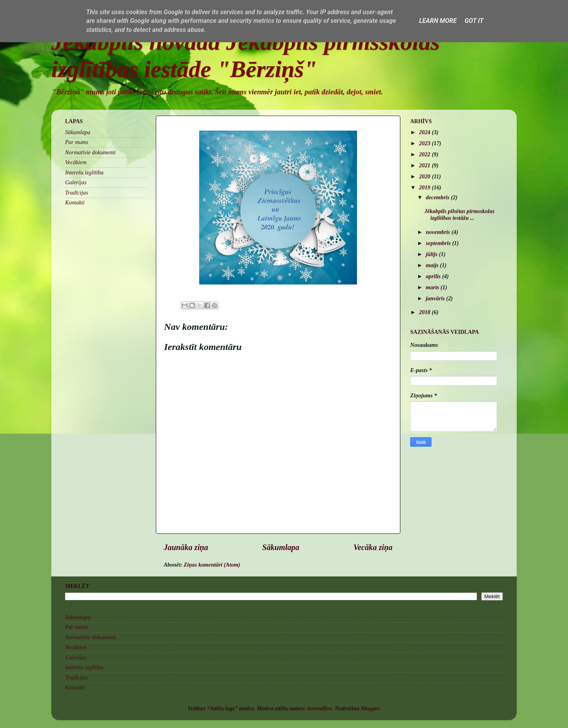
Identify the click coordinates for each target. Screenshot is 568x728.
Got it (474, 21)
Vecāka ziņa (373, 547)
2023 (425, 143)
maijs (433, 265)
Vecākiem (76, 162)
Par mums (77, 142)
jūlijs (433, 254)
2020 (425, 176)
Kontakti (75, 202)
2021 (425, 165)
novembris (439, 232)
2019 (425, 187)
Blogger (370, 708)
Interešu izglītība (84, 172)
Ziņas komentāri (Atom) (212, 565)
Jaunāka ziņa (186, 547)
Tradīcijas (77, 193)
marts (433, 287)
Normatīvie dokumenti (90, 152)
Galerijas (76, 182)
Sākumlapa (281, 547)
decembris (439, 197)
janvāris (436, 298)
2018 (425, 312)
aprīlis (434, 276)
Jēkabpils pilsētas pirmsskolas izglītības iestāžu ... (460, 214)
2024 (425, 132)
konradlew (319, 708)
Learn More (438, 21)
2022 (425, 154)
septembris (439, 243)
